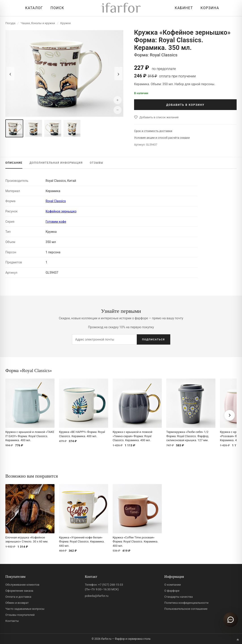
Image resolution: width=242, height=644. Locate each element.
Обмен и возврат (17, 603)
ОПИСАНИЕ (14, 163)
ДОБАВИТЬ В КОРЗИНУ (185, 105)
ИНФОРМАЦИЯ (56, 163)
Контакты (12, 621)
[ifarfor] (121, 8)
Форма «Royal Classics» (29, 370)
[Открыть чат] (231, 620)
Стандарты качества (178, 597)
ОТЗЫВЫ (97, 163)
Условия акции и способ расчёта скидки (162, 138)
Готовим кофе (56, 222)
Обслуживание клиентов (22, 585)
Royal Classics (56, 201)
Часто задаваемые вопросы (25, 609)
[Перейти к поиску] (56, 8)
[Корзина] (209, 8)
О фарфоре (172, 591)
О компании (173, 585)
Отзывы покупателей (20, 615)
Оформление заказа (19, 591)
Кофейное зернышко (61, 211)
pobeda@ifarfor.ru (97, 596)
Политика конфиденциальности (186, 603)
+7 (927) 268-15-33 (110, 585)
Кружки (65, 23)
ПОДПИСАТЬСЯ (154, 339)
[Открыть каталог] (33, 8)
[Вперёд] (229, 415)
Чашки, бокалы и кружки (38, 23)
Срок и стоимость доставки (153, 131)
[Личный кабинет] (183, 8)
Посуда (10, 23)
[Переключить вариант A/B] (238, 640)
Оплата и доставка (18, 597)
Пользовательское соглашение (186, 609)
